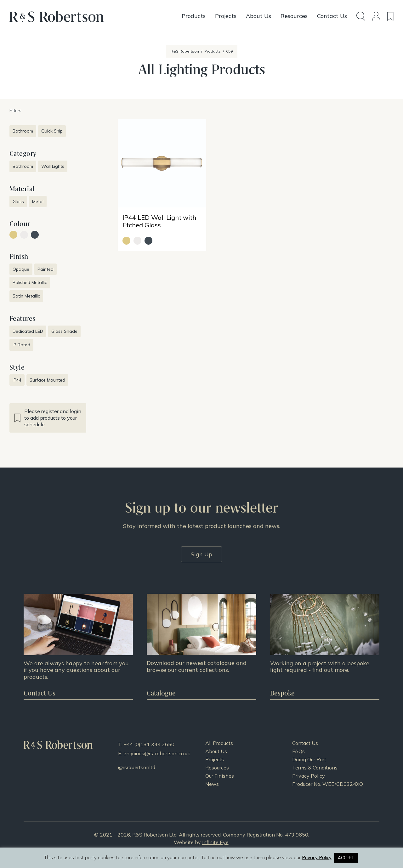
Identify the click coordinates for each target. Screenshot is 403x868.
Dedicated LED (28, 331)
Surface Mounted (47, 380)
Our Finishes (220, 776)
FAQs (298, 751)
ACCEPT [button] (346, 858)
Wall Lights (53, 166)
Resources (217, 768)
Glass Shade (64, 331)
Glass (18, 201)
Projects (215, 759)
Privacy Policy (309, 776)
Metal (38, 201)
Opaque (21, 269)
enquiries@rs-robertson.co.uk (157, 753)
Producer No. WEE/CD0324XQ (328, 784)
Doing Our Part (309, 759)
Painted (45, 269)
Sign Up (201, 554)
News (212, 784)
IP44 (17, 380)
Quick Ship (52, 131)
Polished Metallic (30, 282)
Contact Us (305, 743)
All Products (219, 743)
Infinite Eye (215, 842)
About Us (216, 751)
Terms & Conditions (315, 768)
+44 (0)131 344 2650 (149, 744)
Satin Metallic (26, 296)
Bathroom (23, 131)
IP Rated (21, 345)
